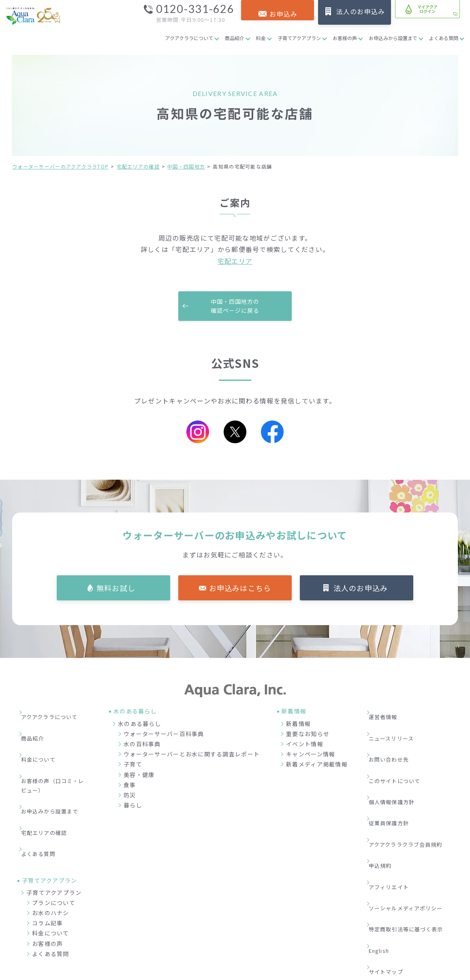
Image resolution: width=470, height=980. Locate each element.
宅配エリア (235, 261)
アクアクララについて (189, 38)
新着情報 (298, 725)
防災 (130, 796)
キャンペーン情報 (311, 755)
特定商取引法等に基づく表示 (413, 836)
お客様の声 (345, 38)
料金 (261, 38)
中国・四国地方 (186, 166)
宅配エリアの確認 (138, 166)
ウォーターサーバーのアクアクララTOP (60, 166)
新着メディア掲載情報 (317, 766)
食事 (130, 786)
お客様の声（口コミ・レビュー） (56, 755)
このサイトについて (401, 750)
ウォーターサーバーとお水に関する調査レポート (192, 755)
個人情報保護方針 (397, 762)
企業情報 (318, 936)
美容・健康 (139, 776)
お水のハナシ (51, 852)
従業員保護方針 (394, 775)
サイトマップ (391, 860)
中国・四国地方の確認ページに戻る (235, 307)
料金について (44, 738)
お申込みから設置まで (393, 38)
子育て (133, 766)
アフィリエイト (394, 811)
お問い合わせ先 (394, 738)
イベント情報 (305, 745)
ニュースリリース (397, 726)
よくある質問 (444, 38)
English (385, 848)
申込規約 (385, 799)
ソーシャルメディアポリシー (413, 824)
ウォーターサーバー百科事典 (164, 735)
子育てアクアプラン (299, 38)
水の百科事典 (142, 745)
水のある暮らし (140, 725)
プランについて (54, 841)
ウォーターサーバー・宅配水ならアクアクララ (274, 971)
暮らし (133, 806)
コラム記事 (47, 862)
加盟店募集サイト (413, 936)
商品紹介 (235, 38)
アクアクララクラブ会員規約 (413, 787)
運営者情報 (388, 714)
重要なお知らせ (308, 735)
